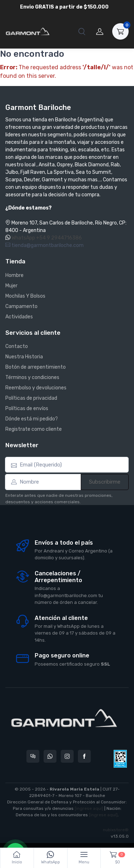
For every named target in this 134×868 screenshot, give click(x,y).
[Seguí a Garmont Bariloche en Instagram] (67, 756)
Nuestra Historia (24, 357)
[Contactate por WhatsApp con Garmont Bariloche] (50, 756)
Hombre (14, 275)
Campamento (21, 306)
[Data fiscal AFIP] (120, 759)
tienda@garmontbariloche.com (44, 245)
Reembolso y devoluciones (36, 388)
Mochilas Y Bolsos (25, 296)
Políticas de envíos (27, 408)
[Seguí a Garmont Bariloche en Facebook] (84, 756)
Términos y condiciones (32, 377)
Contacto (17, 346)
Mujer (11, 286)
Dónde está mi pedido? (32, 419)
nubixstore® (116, 830)
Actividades (19, 317)
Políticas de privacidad (31, 398)
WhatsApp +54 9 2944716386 (47, 238)
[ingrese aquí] (89, 808)
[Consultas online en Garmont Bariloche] (33, 756)
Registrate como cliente (34, 429)
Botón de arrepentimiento (36, 367)
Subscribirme (105, 482)
